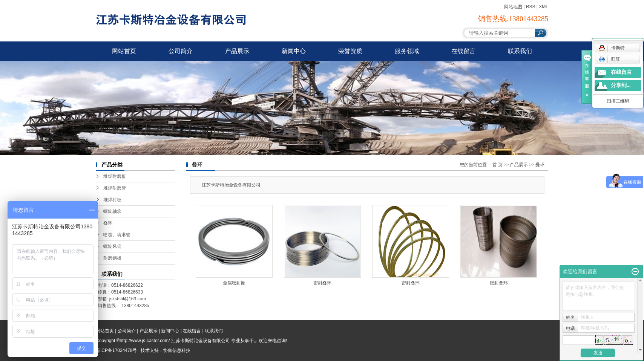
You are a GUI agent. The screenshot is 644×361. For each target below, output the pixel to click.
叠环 (108, 223)
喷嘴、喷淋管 (117, 235)
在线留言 (463, 51)
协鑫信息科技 (177, 350)
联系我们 (520, 51)
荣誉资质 (350, 51)
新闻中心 (294, 51)
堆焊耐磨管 (115, 188)
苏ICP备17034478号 (116, 350)
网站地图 (513, 7)
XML (544, 7)
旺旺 (609, 59)
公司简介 (181, 51)
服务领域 (407, 51)
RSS (531, 7)
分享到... (621, 85)
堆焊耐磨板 (115, 176)
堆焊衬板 (112, 200)
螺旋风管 (112, 246)
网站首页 (124, 51)
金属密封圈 (234, 283)
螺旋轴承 (112, 211)
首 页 (498, 165)
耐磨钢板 (112, 258)
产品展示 (237, 51)
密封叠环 (322, 283)
